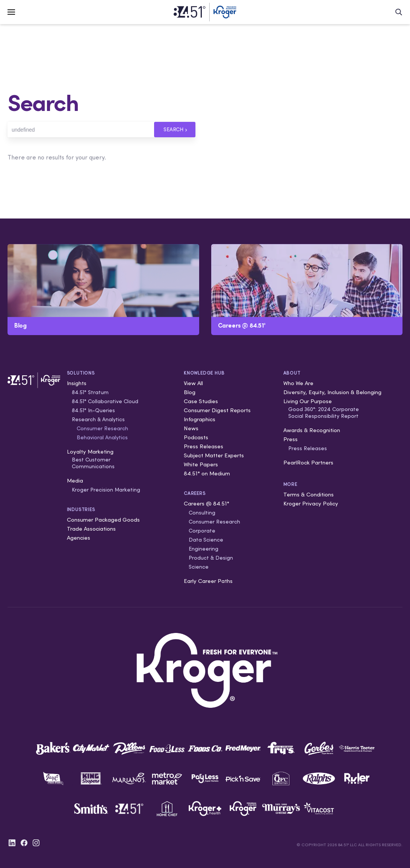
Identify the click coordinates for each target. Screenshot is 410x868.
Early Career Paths (208, 581)
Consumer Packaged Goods (103, 520)
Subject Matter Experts (214, 455)
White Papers (201, 464)
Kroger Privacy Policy (311, 503)
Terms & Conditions (309, 494)
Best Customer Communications (93, 463)
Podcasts (196, 437)
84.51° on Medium (207, 473)
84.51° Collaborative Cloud (105, 401)
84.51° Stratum (90, 392)
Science (199, 567)
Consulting (202, 513)
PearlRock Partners (308, 462)
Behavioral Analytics (102, 437)
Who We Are (298, 383)
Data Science (206, 540)
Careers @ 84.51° (207, 503)
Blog (190, 392)
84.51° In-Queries (93, 410)
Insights (77, 383)
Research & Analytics (98, 419)
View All (193, 383)
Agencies (79, 538)
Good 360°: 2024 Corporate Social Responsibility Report (324, 413)
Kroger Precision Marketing (106, 490)
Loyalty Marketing (90, 451)
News (191, 428)
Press (290, 439)
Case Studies (201, 401)
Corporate (202, 531)
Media (75, 480)
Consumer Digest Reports (217, 410)
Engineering (203, 549)
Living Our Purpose (308, 401)
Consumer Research (102, 428)
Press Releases (203, 446)
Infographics (200, 419)
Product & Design (211, 558)
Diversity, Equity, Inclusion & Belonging (332, 392)
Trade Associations (91, 529)
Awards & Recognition (312, 430)
